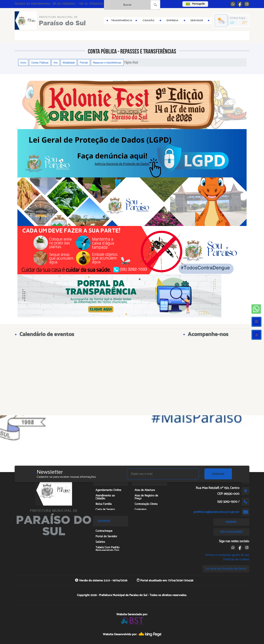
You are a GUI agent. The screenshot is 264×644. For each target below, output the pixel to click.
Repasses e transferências (107, 62)
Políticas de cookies (236, 559)
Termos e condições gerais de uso (227, 555)
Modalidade (69, 62)
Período (84, 62)
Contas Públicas (40, 62)
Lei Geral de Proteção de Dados (226, 569)
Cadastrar (218, 474)
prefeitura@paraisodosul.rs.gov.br (217, 512)
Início (23, 62)
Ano (56, 62)
